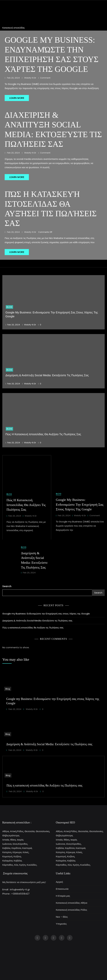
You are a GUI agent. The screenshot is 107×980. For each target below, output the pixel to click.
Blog (9, 307)
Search (7, 586)
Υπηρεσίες (61, 924)
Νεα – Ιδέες (62, 917)
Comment (45, 78)
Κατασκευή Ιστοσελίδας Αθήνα (72, 903)
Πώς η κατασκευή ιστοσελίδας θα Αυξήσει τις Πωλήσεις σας (43, 434)
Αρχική (59, 882)
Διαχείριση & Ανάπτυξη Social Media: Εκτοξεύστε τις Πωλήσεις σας (47, 375)
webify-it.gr (30, 78)
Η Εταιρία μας (63, 896)
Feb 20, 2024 (13, 78)
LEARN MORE (17, 98)
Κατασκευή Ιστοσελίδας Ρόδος (72, 910)
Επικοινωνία (62, 889)
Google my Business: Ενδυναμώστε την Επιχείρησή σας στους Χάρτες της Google (80, 505)
